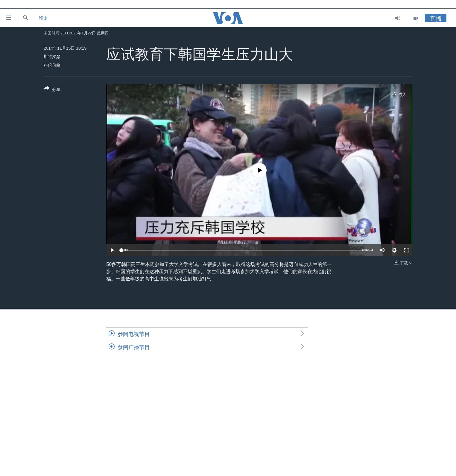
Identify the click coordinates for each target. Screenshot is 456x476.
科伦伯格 (52, 65)
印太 (43, 18)
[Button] (52, 90)
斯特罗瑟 (52, 57)
